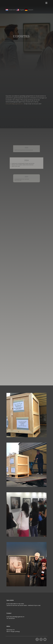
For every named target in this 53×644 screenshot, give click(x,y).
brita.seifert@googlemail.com (14, 104)
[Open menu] (46, 3)
